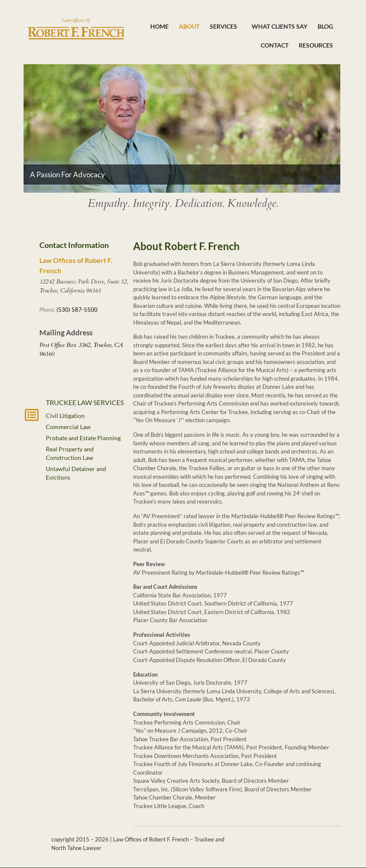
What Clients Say (280, 26)
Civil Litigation (65, 416)
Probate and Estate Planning (83, 438)
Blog (325, 26)
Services (226, 27)
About (189, 26)
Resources (316, 45)
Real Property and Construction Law (70, 453)
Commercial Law (68, 427)
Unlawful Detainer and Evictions (76, 473)
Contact (275, 45)
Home (159, 26)
